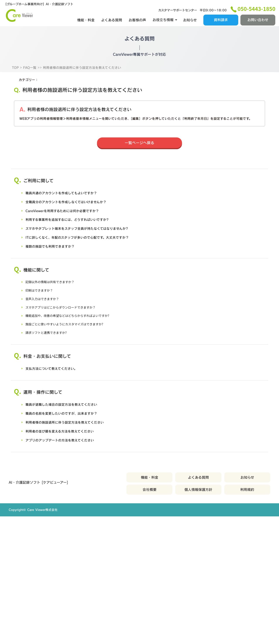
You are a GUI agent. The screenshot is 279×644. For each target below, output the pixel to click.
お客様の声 (137, 19)
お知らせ (189, 19)
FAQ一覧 (31, 74)
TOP (16, 74)
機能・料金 (85, 19)
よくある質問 (111, 19)
